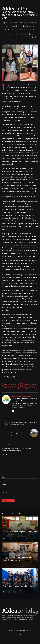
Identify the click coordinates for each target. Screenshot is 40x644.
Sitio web (4, 499)
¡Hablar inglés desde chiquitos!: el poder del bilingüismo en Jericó (19, 540)
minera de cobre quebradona (12, 390)
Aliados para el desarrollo (10, 15)
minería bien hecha (29, 390)
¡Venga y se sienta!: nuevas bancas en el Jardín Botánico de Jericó (18, 566)
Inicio (20, 642)
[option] (20, 69)
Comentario (6, 460)
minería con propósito (10, 394)
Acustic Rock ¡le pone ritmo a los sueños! (19, 593)
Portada (23, 394)
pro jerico (33, 394)
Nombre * (5, 484)
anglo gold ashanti (9, 387)
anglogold (22, 387)
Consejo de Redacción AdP (9, 40)
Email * (4, 491)
